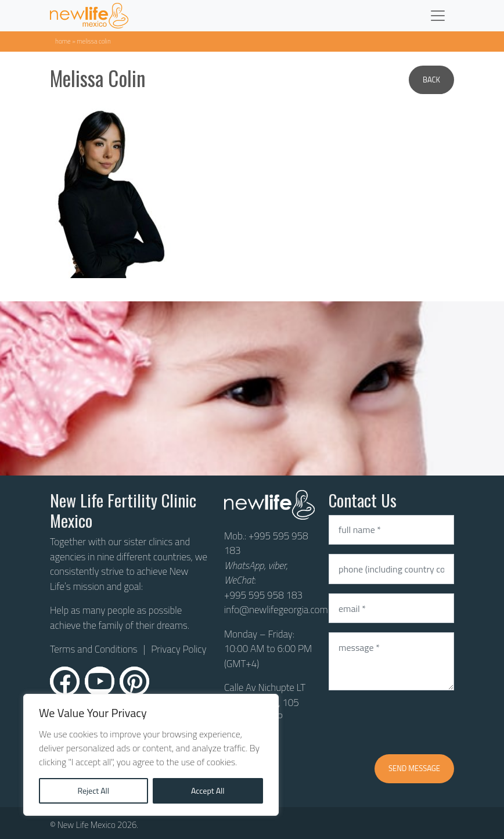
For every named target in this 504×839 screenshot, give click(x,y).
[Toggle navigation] (438, 16)
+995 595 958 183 (266, 543)
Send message (414, 768)
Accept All (208, 791)
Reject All (93, 791)
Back (431, 80)
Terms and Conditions (94, 649)
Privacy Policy (179, 649)
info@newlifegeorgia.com (276, 610)
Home (63, 41)
